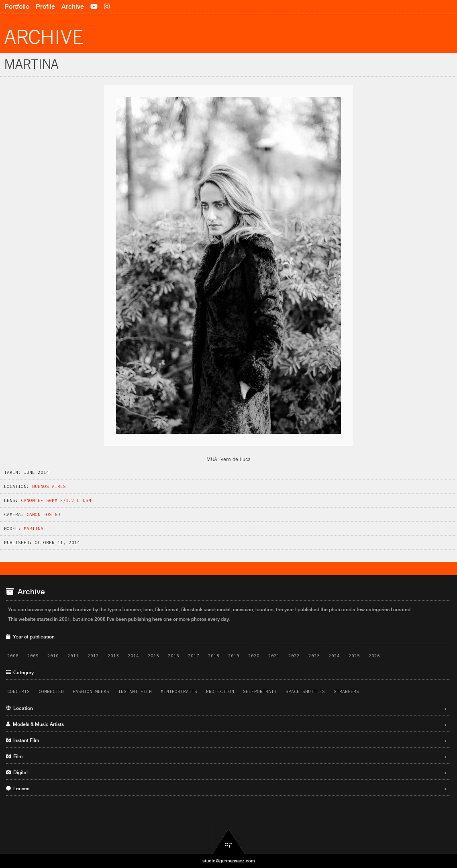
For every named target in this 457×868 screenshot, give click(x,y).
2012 (93, 656)
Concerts (18, 691)
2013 (113, 656)
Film (226, 756)
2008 (13, 656)
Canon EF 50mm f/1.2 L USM (56, 500)
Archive (73, 7)
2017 (194, 656)
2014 (133, 656)
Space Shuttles (305, 691)
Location (226, 708)
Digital (226, 772)
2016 (173, 656)
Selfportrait (260, 691)
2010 (53, 656)
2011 (73, 656)
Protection (220, 691)
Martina (34, 529)
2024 (334, 656)
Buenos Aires (49, 486)
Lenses (226, 789)
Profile (45, 7)
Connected (51, 691)
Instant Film (135, 691)
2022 (294, 656)
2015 (153, 656)
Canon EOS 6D (43, 514)
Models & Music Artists (226, 724)
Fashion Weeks (91, 691)
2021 (274, 656)
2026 (374, 656)
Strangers (346, 691)
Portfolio (17, 7)
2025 (354, 656)
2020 (254, 656)
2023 (314, 656)
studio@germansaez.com (229, 861)
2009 (33, 656)
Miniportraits (179, 691)
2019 (234, 656)
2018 (214, 656)
